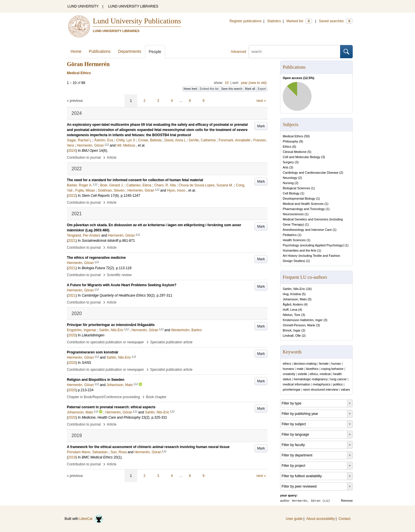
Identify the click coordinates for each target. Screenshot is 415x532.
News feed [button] (190, 89)
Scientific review (119, 275)
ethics (287, 364)
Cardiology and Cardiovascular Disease (311, 173)
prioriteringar (292, 389)
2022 (72, 196)
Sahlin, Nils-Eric (294, 289)
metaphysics (321, 384)
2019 (72, 457)
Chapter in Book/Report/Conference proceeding (103, 397)
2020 (72, 335)
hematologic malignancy (311, 379)
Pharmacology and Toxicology (304, 209)
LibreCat (91, 519)
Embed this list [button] (209, 89)
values (345, 389)
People (155, 52)
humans (288, 369)
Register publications (245, 21)
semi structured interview (321, 389)
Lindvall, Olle (292, 336)
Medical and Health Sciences (303, 204)
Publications (100, 51)
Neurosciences (293, 214)
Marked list (299, 21)
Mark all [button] (250, 89)
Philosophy (290, 141)
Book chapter (156, 397)
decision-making (305, 364)
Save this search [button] (232, 89)
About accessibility (321, 519)
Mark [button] (261, 126)
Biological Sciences (296, 188)
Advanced (238, 52)
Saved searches (336, 21)
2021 (72, 241)
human (336, 364)
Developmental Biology (299, 198)
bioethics (312, 369)
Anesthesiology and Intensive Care (307, 230)
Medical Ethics (293, 136)
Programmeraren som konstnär (93, 352)
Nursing (288, 183)
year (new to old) (254, 83)
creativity (289, 374)
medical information (296, 384)
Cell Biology (291, 193)
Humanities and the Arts (300, 250)
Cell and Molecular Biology (301, 157)
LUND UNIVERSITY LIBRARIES (133, 6)
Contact (345, 519)
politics (338, 384)
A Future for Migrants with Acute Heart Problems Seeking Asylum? (122, 285)
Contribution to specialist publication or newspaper (105, 342)
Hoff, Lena (290, 310)
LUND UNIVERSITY (83, 6)
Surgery (288, 162)
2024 (72, 151)
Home (76, 51)
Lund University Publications (137, 21)
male (300, 369)
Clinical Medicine (295, 152)
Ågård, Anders (293, 304)
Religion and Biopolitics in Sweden (96, 380)
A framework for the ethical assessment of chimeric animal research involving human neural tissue (148, 447)
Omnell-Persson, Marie (299, 325)
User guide (294, 519)
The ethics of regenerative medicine (96, 258)
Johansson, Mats (295, 299)
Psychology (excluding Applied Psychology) (313, 245)
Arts (286, 167)
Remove (347, 501)
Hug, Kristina (292, 294)
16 (309, 289)
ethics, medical (320, 374)
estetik (302, 374)
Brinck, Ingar (292, 330)
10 (227, 83)
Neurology (290, 178)
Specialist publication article (171, 342)
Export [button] (262, 89)
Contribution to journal (84, 158)
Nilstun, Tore (292, 315)
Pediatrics (290, 235)
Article (112, 158)
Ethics (287, 147)
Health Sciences (294, 240)
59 (307, 136)
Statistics (274, 21)
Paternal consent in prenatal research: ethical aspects (111, 407)
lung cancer (338, 379)
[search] (295, 52)
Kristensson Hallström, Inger (303, 320)
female (324, 364)
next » (261, 101)
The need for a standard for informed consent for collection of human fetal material (135, 180)
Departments (130, 51)
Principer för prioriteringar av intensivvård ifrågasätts (111, 325)
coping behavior (332, 369)
